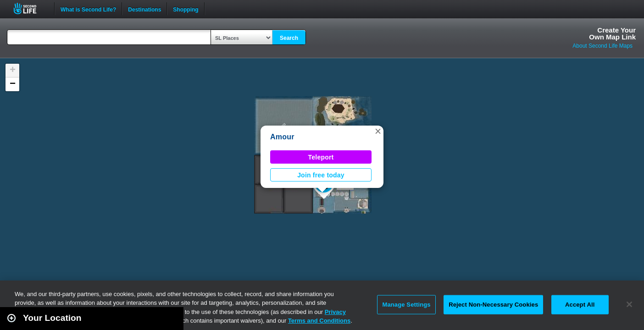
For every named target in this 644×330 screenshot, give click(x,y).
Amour (282, 137)
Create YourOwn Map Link (612, 33)
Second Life (30, 8)
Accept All (580, 305)
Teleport (321, 157)
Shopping (186, 9)
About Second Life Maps (602, 46)
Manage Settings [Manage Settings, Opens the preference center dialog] (406, 305)
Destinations (144, 9)
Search (289, 38)
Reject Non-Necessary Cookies (493, 305)
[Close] (629, 304)
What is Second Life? (88, 9)
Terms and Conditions (319, 321)
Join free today (321, 175)
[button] (378, 131)
